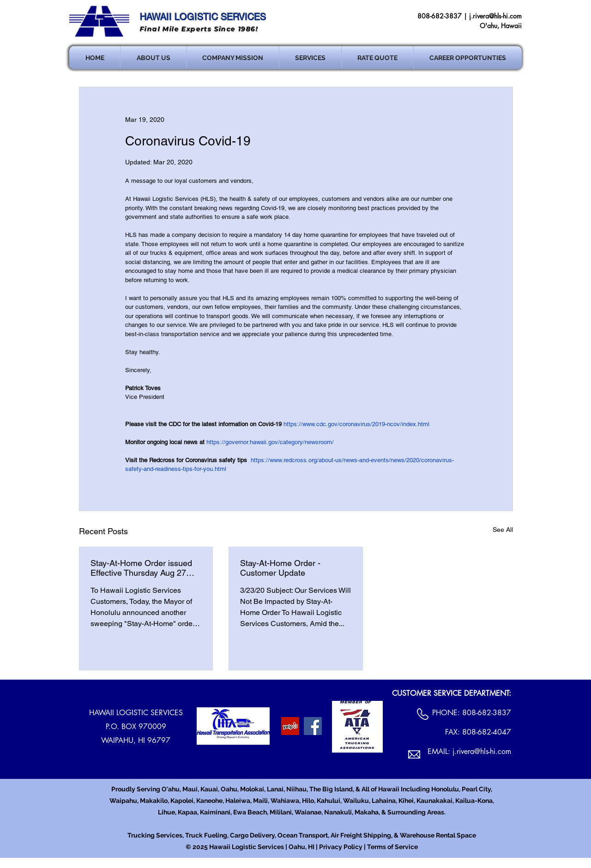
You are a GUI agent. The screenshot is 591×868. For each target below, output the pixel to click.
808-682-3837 (487, 713)
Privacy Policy (341, 847)
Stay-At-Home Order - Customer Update (280, 568)
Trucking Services (155, 835)
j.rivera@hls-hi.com (495, 16)
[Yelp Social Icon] (290, 726)
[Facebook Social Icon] (313, 726)
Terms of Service (392, 847)
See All (503, 530)
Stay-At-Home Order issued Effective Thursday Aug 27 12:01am (141, 568)
